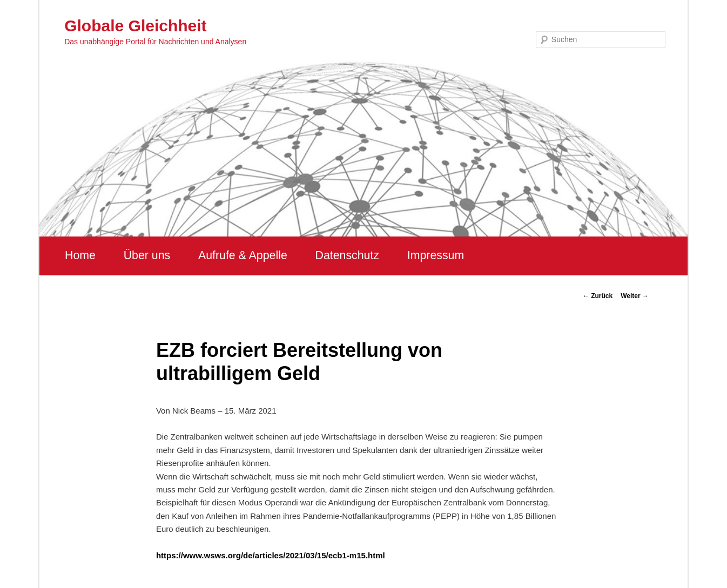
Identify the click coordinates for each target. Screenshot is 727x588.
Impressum (436, 255)
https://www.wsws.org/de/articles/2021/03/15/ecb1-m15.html (271, 555)
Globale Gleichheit (135, 26)
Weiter (635, 296)
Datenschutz (347, 255)
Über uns (147, 255)
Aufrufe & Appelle (243, 255)
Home (80, 255)
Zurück (598, 296)
